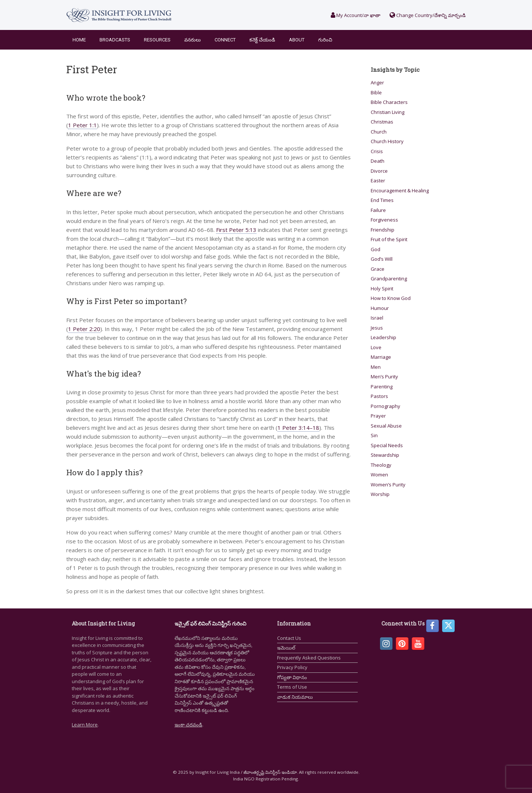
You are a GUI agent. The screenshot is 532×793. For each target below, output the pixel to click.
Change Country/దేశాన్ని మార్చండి (428, 15)
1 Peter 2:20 (84, 329)
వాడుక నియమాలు (295, 697)
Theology (381, 465)
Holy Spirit (382, 288)
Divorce (379, 171)
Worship (380, 494)
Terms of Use (292, 687)
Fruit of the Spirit (389, 239)
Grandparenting (389, 279)
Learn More (85, 725)
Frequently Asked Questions (309, 658)
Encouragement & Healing (400, 190)
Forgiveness (384, 220)
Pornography (385, 406)
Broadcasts (115, 40)
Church (379, 132)
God (376, 249)
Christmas (382, 122)
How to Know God (391, 298)
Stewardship (385, 455)
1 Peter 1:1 (83, 125)
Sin (374, 435)
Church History (387, 141)
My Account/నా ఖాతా (356, 15)
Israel (377, 318)
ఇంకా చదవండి (188, 725)
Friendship (383, 230)
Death (378, 161)
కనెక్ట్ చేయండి (262, 40)
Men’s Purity (384, 377)
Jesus (377, 328)
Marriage (381, 357)
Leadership (383, 337)
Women (379, 475)
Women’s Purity (388, 485)
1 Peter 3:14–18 (298, 428)
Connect (225, 40)
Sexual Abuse (386, 426)
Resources (157, 40)
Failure (378, 210)
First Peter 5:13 (236, 230)
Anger (377, 82)
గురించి (325, 40)
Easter (378, 180)
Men (376, 367)
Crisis (377, 151)
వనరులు (193, 40)
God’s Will (382, 259)
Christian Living (388, 112)
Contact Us (289, 638)
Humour (380, 308)
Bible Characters (389, 102)
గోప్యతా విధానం (292, 677)
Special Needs (387, 445)
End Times (382, 200)
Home (79, 40)
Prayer (378, 416)
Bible (376, 92)
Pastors (379, 396)
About (297, 40)
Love (376, 347)
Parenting (382, 387)
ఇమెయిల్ (286, 648)
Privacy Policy (292, 667)
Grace (378, 269)
